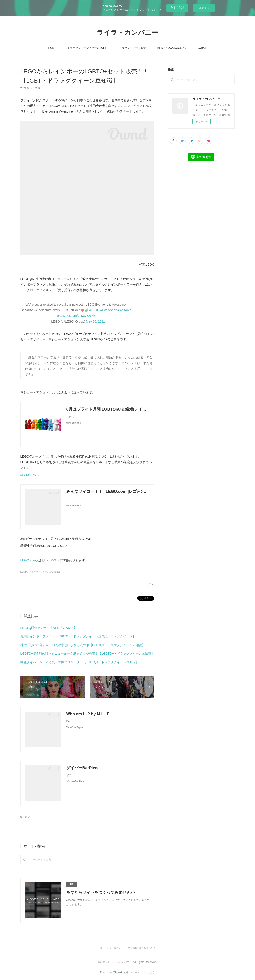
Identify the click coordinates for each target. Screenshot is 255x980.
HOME (52, 48)
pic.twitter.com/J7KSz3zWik (76, 316)
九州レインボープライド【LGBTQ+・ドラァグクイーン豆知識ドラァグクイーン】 (78, 636)
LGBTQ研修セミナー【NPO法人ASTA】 (49, 628)
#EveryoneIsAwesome (116, 310)
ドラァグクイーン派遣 (133, 48)
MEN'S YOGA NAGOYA (171, 48)
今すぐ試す (177, 8)
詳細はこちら (30, 475)
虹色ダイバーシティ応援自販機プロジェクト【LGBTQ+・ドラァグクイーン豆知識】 (80, 662)
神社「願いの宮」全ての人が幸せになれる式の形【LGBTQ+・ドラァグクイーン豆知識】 (83, 645)
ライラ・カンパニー (127, 32)
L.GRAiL (202, 48)
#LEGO (94, 310)
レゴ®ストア (54, 560)
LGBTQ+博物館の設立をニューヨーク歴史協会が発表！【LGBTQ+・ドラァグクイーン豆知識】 (87, 653)
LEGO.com (28, 560)
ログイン (204, 8)
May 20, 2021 (95, 321)
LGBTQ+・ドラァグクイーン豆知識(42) (40, 572)
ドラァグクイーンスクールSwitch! (88, 48)
